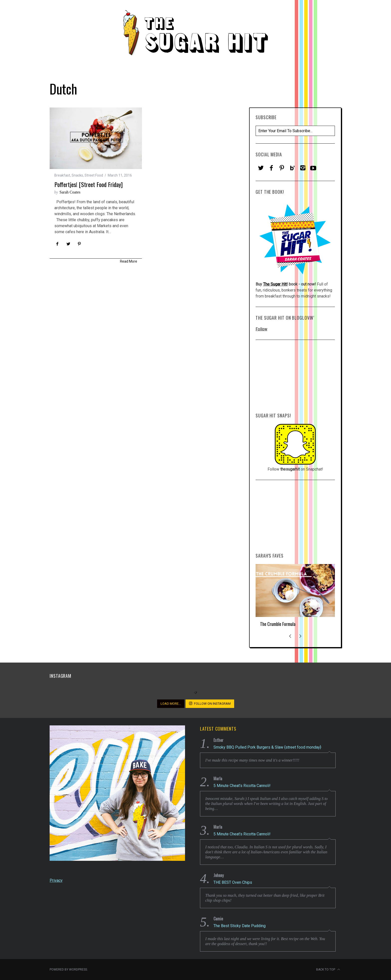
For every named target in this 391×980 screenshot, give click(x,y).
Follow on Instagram (210, 703)
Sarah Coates (70, 192)
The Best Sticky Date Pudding (240, 926)
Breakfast (62, 175)
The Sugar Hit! (275, 284)
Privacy (56, 880)
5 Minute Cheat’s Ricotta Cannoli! (242, 786)
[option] (295, 598)
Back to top (328, 970)
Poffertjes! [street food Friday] (89, 184)
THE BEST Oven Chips (233, 882)
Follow (261, 329)
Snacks (77, 175)
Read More (129, 261)
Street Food (94, 175)
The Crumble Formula (278, 624)
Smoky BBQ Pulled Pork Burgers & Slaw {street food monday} (267, 747)
